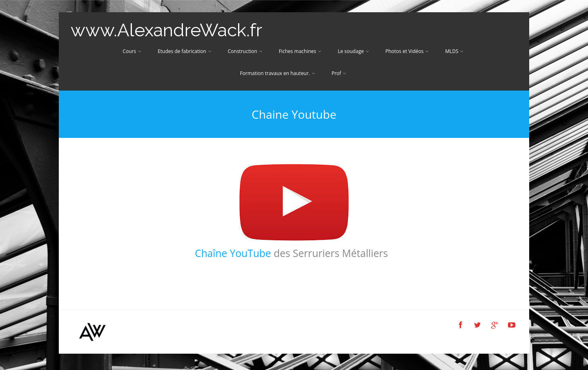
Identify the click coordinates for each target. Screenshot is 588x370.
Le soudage (353, 51)
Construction (245, 51)
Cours (132, 51)
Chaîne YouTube (233, 253)
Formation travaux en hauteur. (278, 73)
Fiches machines (300, 51)
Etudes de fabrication (185, 51)
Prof (339, 73)
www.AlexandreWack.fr (166, 30)
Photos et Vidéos (407, 51)
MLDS (454, 51)
